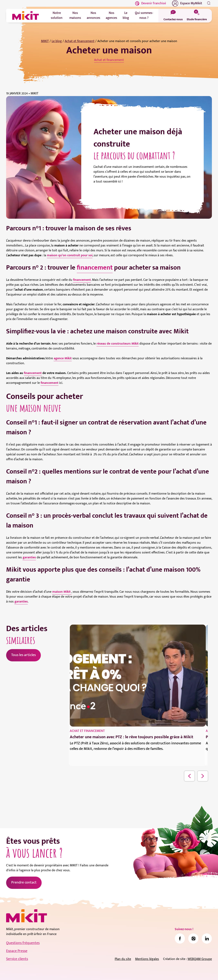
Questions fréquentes (23, 943)
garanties (29, 557)
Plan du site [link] (123, 959)
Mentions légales (147, 959)
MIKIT (45, 41)
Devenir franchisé (151, 3)
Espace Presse (17, 951)
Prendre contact (24, 883)
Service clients (17, 959)
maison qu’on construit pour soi (70, 255)
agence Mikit (63, 358)
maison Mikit (62, 592)
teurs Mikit (131, 344)
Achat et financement (80, 41)
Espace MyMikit (187, 3)
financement (95, 268)
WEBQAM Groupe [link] (200, 959)
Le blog (57, 41)
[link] (180, 939)
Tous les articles (23, 655)
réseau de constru (109, 344)
